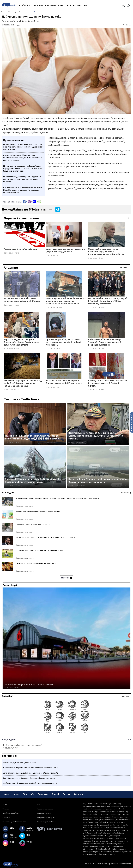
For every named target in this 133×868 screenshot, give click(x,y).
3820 (17, 390)
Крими (61, 5)
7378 (17, 349)
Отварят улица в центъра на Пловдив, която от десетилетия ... (31, 783)
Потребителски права (46, 818)
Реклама (6, 809)
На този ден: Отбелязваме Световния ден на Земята (38, 512)
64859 (17, 687)
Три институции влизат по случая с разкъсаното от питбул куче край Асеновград (64, 342)
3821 (32, 506)
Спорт (69, 5)
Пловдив (24, 5)
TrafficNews (127, 25)
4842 (59, 349)
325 (31, 571)
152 (31, 519)
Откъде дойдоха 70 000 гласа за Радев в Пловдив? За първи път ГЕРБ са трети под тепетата (108, 301)
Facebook (25, 202)
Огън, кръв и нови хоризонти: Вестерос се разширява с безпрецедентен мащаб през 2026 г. (106, 252)
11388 (101, 390)
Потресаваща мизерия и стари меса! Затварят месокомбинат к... (31, 768)
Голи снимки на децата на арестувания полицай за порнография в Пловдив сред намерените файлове (32, 437)
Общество (29, 794)
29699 (59, 308)
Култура (77, 5)
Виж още (67, 578)
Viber (30, 202)
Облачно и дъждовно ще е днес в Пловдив (33, 524)
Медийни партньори (45, 809)
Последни (8, 493)
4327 (59, 387)
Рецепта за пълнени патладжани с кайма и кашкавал (37, 563)
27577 (101, 308)
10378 (81, 486)
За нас (5, 805)
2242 (59, 256)
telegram (34, 202)
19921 (18, 486)
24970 (18, 443)
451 (31, 545)
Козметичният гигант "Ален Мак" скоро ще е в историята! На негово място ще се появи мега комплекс (58, 499)
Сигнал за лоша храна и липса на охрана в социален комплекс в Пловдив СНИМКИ (107, 384)
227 (31, 532)
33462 (81, 443)
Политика (44, 5)
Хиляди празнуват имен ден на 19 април (20, 763)
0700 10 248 (55, 829)
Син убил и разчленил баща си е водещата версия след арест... (30, 778)
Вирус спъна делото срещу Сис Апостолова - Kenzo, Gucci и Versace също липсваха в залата (22, 342)
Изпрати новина (131, 422)
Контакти (7, 818)
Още (85, 5)
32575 (17, 305)
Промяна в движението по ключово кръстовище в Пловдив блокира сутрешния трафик (32, 481)
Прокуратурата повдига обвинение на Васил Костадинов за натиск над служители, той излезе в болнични (96, 436)
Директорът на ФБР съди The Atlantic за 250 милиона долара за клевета (45, 537)
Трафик (56, 794)
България (34, 5)
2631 (101, 258)
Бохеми (67, 794)
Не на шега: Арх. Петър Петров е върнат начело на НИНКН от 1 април (64, 382)
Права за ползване (44, 813)
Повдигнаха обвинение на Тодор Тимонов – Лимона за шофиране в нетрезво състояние (105, 342)
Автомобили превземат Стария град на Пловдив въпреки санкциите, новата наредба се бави (23, 384)
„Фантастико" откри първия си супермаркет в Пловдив (29, 685)
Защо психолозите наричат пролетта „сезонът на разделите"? (66, 251)
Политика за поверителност (14, 822)
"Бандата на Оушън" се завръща (20, 249)
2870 (17, 253)
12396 (101, 349)
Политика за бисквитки (46, 822)
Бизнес (54, 5)
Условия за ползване (11, 813)
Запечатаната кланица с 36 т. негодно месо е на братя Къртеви (30, 773)
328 (31, 558)
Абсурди (78, 794)
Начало (6, 794)
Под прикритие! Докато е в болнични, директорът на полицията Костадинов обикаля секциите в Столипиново (65, 301)
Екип (39, 805)
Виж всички (123, 218)
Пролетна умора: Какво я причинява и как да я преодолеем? (40, 550)
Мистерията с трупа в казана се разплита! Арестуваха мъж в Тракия (22, 300)
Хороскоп (8, 696)
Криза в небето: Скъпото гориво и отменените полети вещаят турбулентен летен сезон (98, 481)
